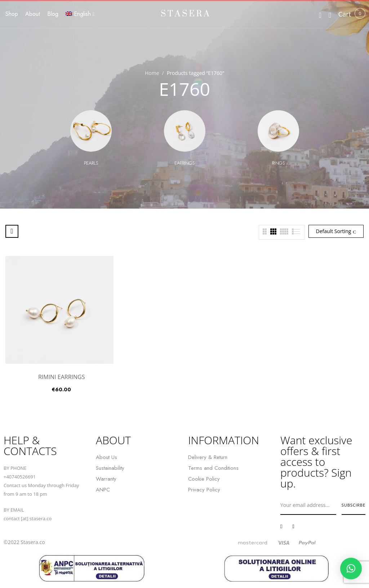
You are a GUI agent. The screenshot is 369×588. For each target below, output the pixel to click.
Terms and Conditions (213, 468)
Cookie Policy (204, 479)
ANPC (103, 490)
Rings (278, 163)
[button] (345, 14)
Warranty (106, 479)
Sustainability (110, 468)
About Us (106, 457)
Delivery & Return (208, 457)
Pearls (91, 163)
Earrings (184, 163)
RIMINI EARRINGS (62, 377)
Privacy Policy (204, 490)
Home (152, 73)
